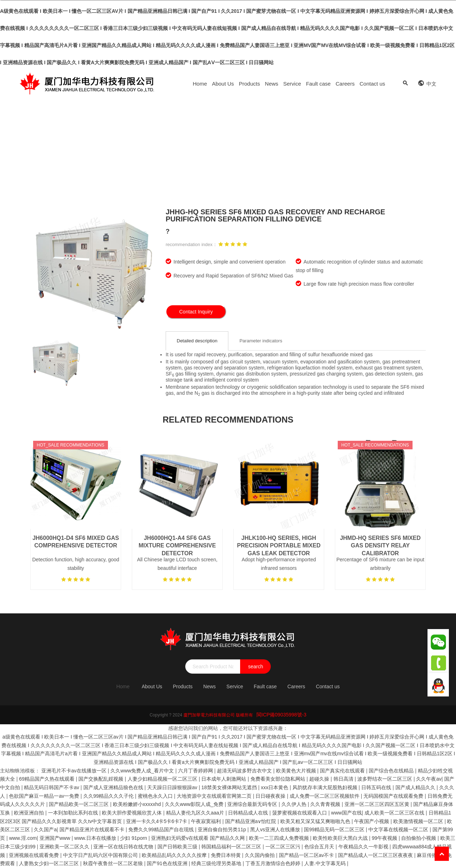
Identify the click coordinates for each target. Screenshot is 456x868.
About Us (223, 84)
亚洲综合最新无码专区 (253, 804)
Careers (345, 84)
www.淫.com (23, 838)
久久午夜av (429, 779)
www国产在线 (346, 813)
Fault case (318, 84)
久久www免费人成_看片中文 (143, 771)
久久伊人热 (295, 804)
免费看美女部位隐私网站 (279, 779)
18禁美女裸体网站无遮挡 (230, 787)
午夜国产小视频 (372, 821)
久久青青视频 (326, 804)
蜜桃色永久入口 (156, 796)
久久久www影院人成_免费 (195, 804)
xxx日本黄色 (275, 787)
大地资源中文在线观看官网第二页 (215, 796)
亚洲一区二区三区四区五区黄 (378, 804)
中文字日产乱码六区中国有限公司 (101, 855)
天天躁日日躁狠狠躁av (173, 787)
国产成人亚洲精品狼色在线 (114, 787)
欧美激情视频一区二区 (419, 821)
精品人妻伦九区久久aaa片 (196, 813)
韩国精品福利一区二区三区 (232, 847)
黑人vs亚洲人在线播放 (276, 829)
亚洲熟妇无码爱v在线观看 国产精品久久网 (199, 838)
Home (200, 84)
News (272, 84)
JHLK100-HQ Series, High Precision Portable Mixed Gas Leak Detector (279, 546)
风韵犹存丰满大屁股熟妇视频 (326, 787)
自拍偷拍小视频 (419, 838)
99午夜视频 (385, 838)
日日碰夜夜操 (271, 796)
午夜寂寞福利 (207, 821)
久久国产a (45, 829)
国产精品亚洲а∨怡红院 (252, 821)
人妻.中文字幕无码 (326, 863)
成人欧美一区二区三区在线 (395, 813)
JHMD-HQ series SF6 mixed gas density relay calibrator (380, 546)
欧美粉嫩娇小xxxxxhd (138, 804)
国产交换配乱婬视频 (102, 779)
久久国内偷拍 (260, 855)
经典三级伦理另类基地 (217, 863)
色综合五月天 (320, 847)
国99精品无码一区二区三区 (335, 829)
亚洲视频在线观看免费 (35, 855)
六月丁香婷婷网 (196, 771)
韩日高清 (344, 779)
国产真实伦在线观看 (343, 771)
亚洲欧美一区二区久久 (65, 847)
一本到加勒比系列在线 (74, 813)
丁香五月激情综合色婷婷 (274, 863)
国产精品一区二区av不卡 (307, 855)
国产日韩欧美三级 (178, 847)
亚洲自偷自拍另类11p (222, 829)
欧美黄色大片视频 (297, 771)
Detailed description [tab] (197, 341)
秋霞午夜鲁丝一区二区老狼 (114, 863)
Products (250, 84)
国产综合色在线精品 (392, 771)
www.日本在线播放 (96, 838)
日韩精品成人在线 (249, 813)
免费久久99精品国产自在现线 (162, 829)
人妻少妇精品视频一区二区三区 (163, 779)
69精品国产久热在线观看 (47, 779)
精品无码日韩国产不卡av (52, 787)
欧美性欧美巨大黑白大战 (341, 838)
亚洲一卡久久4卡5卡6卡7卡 (157, 821)
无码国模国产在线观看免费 (394, 796)
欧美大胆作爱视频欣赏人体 (133, 813)
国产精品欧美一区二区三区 (79, 804)
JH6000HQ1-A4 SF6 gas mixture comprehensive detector (177, 546)
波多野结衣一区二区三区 (385, 779)
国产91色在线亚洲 (168, 863)
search (255, 667)
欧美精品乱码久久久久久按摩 (175, 855)
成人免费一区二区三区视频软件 (325, 796)
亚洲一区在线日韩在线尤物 (124, 847)
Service (292, 84)
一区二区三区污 (284, 847)
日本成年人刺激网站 (224, 779)
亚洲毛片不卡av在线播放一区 (75, 771)
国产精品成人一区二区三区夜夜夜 (376, 855)
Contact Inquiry (196, 312)
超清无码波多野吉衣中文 (245, 771)
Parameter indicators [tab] (261, 341)
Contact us (372, 84)
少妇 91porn (134, 838)
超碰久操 (320, 779)
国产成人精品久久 (416, 787)
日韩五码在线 (377, 787)
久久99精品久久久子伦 (109, 796)
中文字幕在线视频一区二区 (399, 829)
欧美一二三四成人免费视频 (280, 838)
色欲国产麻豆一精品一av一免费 (45, 796)
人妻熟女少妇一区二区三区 (50, 863)
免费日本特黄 (227, 855)
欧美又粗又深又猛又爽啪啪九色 (316, 821)
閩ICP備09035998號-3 (281, 715)
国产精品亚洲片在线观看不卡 (93, 829)
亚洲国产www (56, 838)
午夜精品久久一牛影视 (364, 847)
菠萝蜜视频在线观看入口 (300, 813)
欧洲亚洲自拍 (30, 813)
